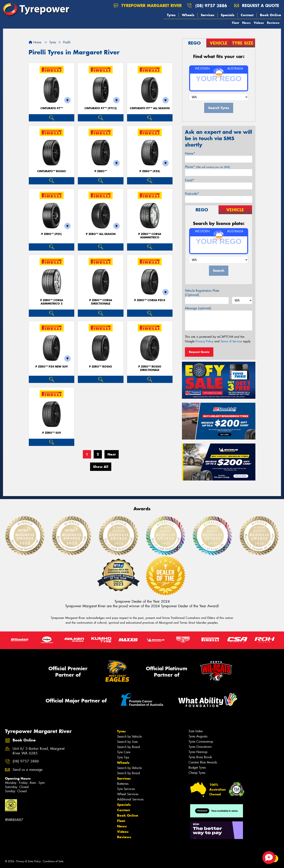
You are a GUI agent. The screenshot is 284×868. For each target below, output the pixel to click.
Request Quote (199, 352)
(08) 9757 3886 (211, 5)
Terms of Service (231, 341)
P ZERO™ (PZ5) (52, 234)
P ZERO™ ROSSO (101, 367)
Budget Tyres (197, 768)
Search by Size (127, 742)
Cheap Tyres (197, 773)
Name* (190, 153)
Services (208, 15)
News (246, 23)
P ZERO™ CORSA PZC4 (150, 300)
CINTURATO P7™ (52, 108)
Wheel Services (128, 794)
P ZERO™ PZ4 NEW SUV (52, 367)
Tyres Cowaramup (201, 742)
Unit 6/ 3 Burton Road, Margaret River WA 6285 (39, 751)
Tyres (171, 15)
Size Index (196, 731)
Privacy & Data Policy (29, 861)
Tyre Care (124, 752)
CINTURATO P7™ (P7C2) (101, 108)
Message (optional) (198, 308)
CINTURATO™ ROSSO (52, 171)
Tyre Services (126, 789)
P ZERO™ (101, 171)
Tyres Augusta (198, 736)
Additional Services (130, 799)
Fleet (235, 23)
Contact (247, 15)
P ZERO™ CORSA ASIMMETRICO (150, 236)
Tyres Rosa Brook (200, 757)
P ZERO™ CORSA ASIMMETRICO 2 (52, 302)
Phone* (207, 167)
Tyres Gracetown (200, 747)
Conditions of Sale (53, 861)
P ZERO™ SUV (52, 433)
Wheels (188, 15)
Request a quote (257, 5)
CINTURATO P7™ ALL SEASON (150, 108)
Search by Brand (128, 747)
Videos (259, 23)
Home (35, 42)
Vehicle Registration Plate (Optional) (202, 293)
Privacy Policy (204, 341)
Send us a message (28, 770)
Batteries (123, 784)
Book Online (270, 15)
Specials (228, 15)
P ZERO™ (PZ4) (150, 171)
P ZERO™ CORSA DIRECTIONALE (101, 302)
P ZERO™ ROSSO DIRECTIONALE (150, 368)
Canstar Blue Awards (203, 762)
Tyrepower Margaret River (148, 5)
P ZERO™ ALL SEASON (101, 234)
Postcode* (192, 194)
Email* (190, 180)
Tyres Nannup (198, 752)
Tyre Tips (123, 757)
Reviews (273, 23)
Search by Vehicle (129, 737)
